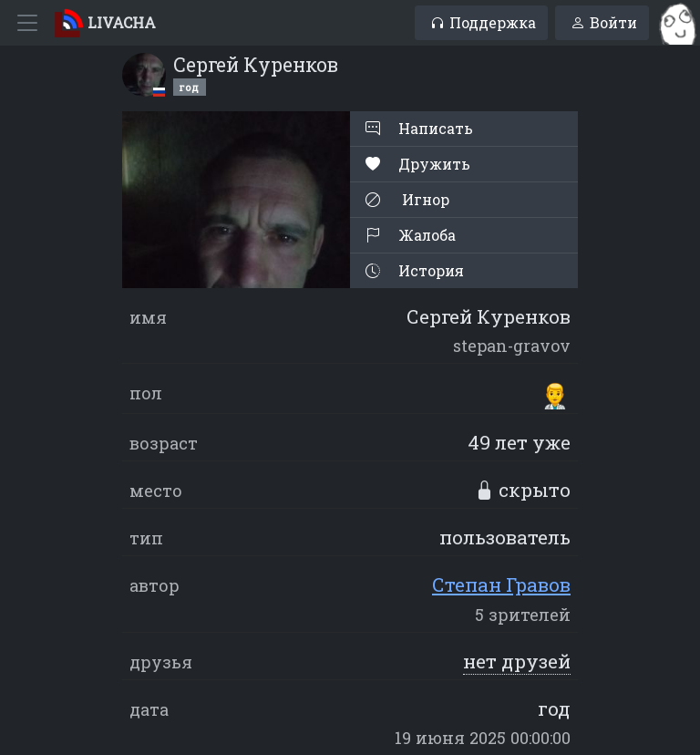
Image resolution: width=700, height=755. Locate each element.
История (415, 270)
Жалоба (411, 235)
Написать (419, 128)
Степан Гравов (501, 584)
